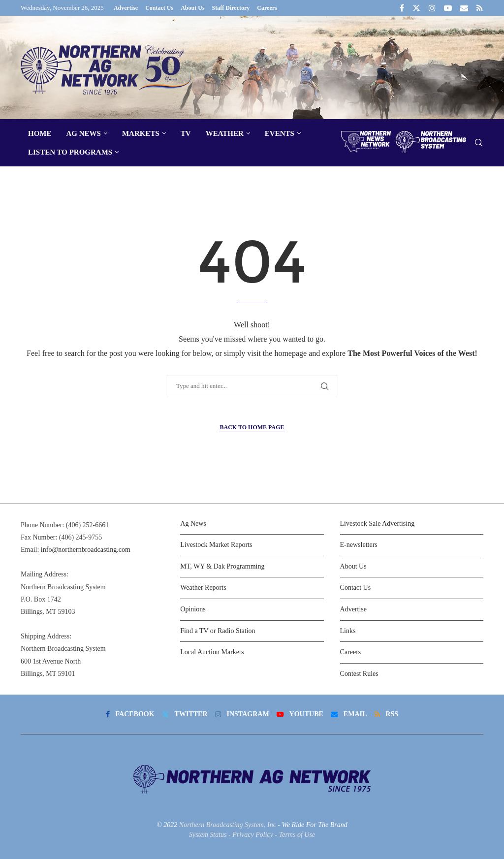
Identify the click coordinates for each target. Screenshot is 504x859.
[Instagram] (432, 8)
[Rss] (480, 8)
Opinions (193, 609)
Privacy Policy (253, 835)
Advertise (126, 8)
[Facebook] (402, 8)
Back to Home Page (252, 427)
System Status (208, 835)
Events (280, 133)
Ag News (84, 133)
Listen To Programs (70, 152)
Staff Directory (231, 8)
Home (40, 133)
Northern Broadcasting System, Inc (228, 825)
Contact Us (159, 8)
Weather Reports (203, 588)
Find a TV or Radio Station (218, 631)
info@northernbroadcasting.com (86, 550)
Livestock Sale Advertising (378, 524)
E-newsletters (359, 545)
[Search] (478, 143)
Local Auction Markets (212, 652)
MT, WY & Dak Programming (222, 566)
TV (186, 133)
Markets (141, 133)
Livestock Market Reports (216, 545)
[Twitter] (416, 8)
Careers (267, 8)
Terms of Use (297, 835)
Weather (225, 133)
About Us (192, 8)
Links (348, 631)
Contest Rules (359, 674)
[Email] (464, 8)
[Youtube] (448, 8)
